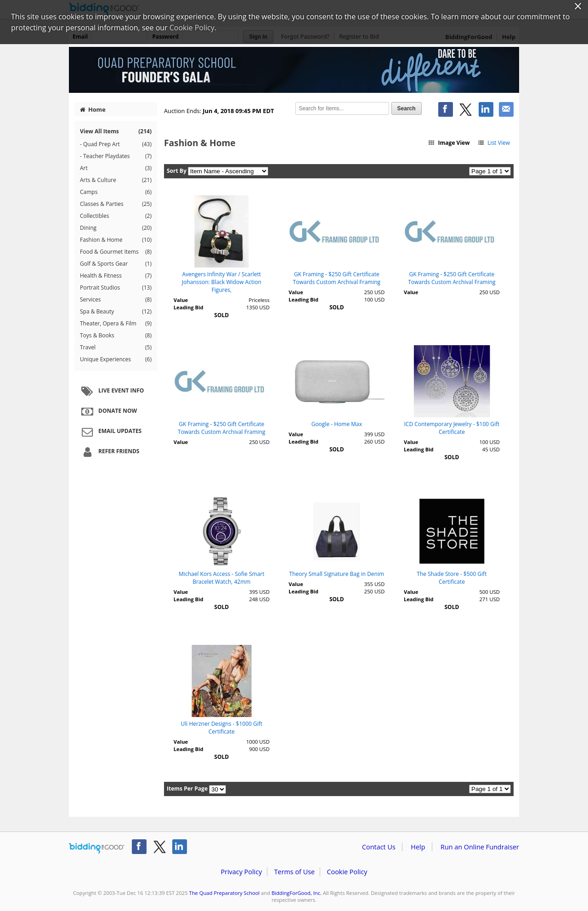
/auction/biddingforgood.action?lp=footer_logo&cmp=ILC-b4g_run (97, 848)
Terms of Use (294, 872)
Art (116, 168)
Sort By (177, 171)
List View (494, 143)
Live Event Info (111, 391)
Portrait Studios (116, 288)
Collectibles (116, 216)
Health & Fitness (116, 276)
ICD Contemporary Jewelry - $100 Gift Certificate (452, 428)
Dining (116, 228)
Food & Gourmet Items (116, 252)
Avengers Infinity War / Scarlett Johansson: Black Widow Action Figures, (222, 282)
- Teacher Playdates (116, 156)
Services (116, 300)
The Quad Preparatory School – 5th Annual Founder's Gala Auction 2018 (294, 70)
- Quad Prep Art (116, 144)
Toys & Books (116, 336)
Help (418, 847)
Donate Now (108, 411)
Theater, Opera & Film (116, 324)
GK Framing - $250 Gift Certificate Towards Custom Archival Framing (337, 278)
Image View (449, 143)
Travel (116, 347)
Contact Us (379, 847)
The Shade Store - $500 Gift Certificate (452, 578)
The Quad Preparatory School (225, 893)
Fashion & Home (116, 240)
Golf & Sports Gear (116, 264)
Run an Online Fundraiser (480, 847)
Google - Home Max (337, 424)
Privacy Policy (241, 872)
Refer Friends (109, 452)
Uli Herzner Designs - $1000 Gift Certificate (222, 728)
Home (93, 109)
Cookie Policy (347, 872)
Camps (116, 192)
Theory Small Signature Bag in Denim (337, 574)
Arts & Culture (116, 180)
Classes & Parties (116, 204)
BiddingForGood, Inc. (297, 893)
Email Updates (110, 432)
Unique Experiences (116, 359)
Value (181, 300)
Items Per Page (187, 789)
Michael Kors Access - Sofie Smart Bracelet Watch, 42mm (221, 578)
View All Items (116, 131)
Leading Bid (189, 307)
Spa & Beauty (116, 312)
